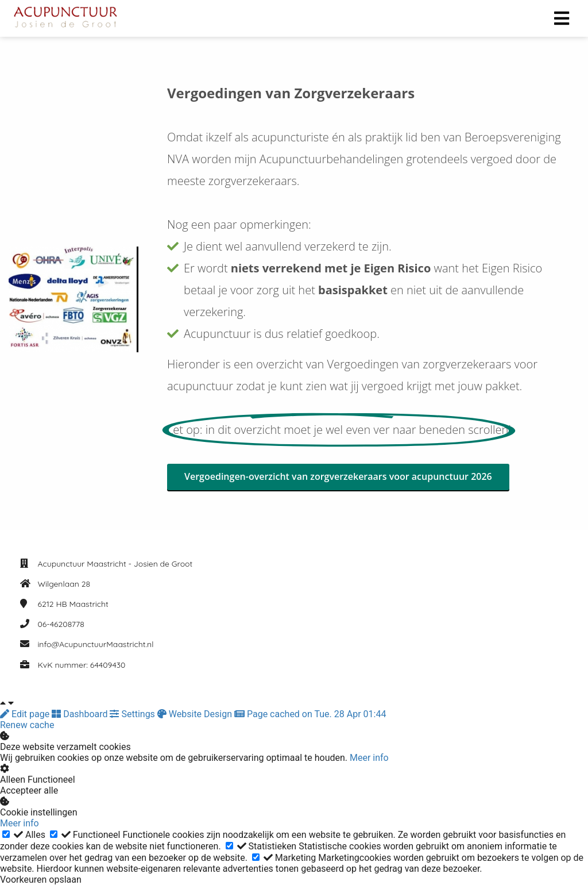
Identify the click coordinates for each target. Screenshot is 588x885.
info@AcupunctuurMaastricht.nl (95, 644)
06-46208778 (61, 624)
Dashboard (81, 714)
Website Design (196, 714)
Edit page (26, 714)
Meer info (369, 758)
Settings (133, 714)
